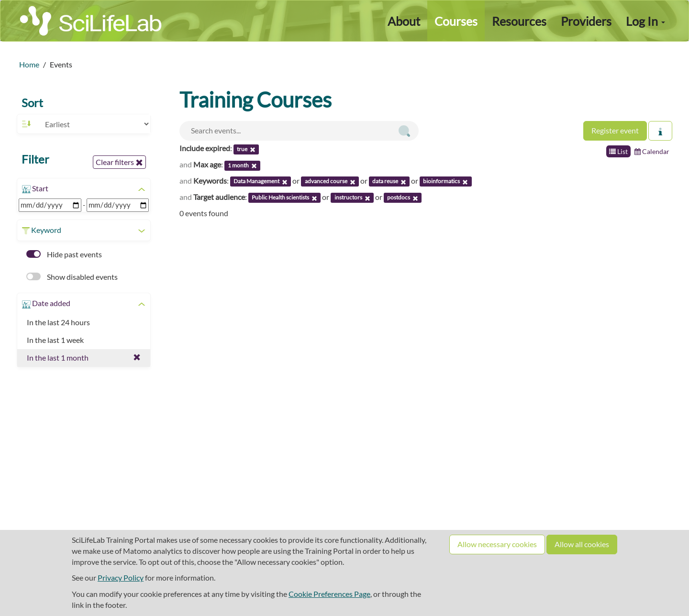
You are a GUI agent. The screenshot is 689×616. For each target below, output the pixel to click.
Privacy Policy (121, 577)
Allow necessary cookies (497, 544)
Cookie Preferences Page (329, 594)
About (404, 21)
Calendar (652, 151)
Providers (586, 21)
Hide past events (64, 254)
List (618, 151)
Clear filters (119, 162)
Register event (615, 130)
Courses (456, 21)
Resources (519, 21)
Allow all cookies (582, 544)
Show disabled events (72, 277)
